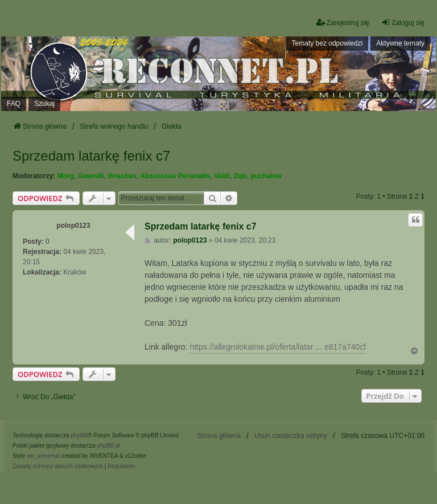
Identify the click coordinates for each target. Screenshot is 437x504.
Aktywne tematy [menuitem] (400, 43)
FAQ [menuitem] (14, 104)
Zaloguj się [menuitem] (403, 22)
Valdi (222, 176)
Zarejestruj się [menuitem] (343, 22)
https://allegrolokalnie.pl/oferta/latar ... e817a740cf (278, 347)
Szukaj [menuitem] (44, 104)
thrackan (122, 176)
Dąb (240, 176)
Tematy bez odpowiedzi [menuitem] (327, 43)
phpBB (79, 435)
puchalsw (266, 176)
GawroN (91, 176)
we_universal (43, 456)
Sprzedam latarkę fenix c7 (91, 156)
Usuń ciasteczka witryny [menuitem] (291, 436)
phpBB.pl (108, 446)
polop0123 (73, 226)
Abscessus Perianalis (175, 176)
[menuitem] (58, 466)
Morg (66, 176)
